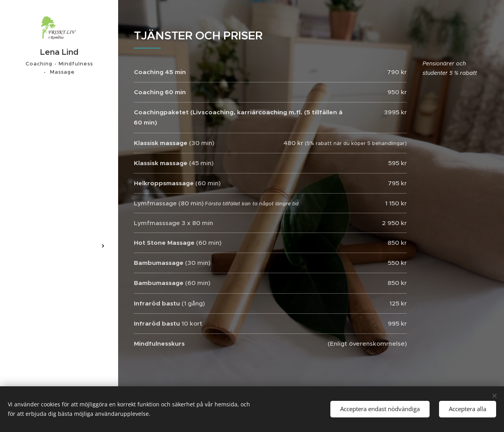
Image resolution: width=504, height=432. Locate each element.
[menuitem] (59, 208)
